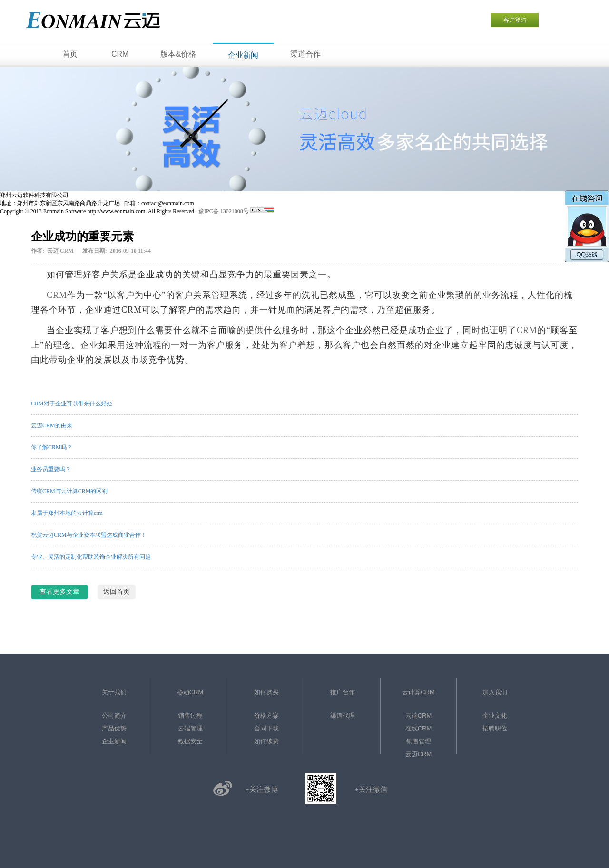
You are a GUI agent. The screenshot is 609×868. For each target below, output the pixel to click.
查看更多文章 (59, 592)
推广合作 (343, 692)
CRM (57, 295)
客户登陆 (515, 20)
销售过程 (190, 715)
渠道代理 (343, 715)
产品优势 (114, 728)
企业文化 (495, 715)
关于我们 (114, 692)
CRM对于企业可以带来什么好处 (72, 404)
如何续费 (266, 741)
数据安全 (190, 741)
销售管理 (419, 741)
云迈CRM (419, 754)
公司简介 (114, 715)
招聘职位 (495, 728)
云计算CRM (418, 692)
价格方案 (266, 715)
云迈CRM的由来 (52, 425)
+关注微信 (371, 789)
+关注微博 (261, 789)
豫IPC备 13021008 (221, 211)
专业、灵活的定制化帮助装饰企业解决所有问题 (91, 557)
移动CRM (190, 692)
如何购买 (266, 692)
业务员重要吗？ (51, 469)
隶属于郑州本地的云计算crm (67, 513)
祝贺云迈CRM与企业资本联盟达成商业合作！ (89, 535)
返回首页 (117, 592)
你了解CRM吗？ (52, 447)
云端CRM (419, 715)
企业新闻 (114, 741)
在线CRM (419, 728)
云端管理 (190, 728)
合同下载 (266, 728)
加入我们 (495, 692)
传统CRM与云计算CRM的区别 (69, 491)
